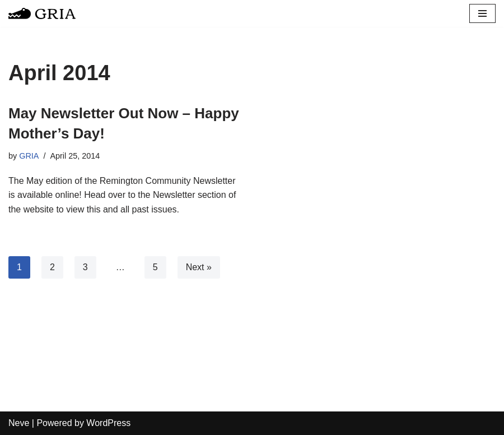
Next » (199, 267)
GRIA (29, 156)
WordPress (108, 423)
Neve (19, 423)
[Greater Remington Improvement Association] (42, 13)
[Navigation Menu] (482, 13)
